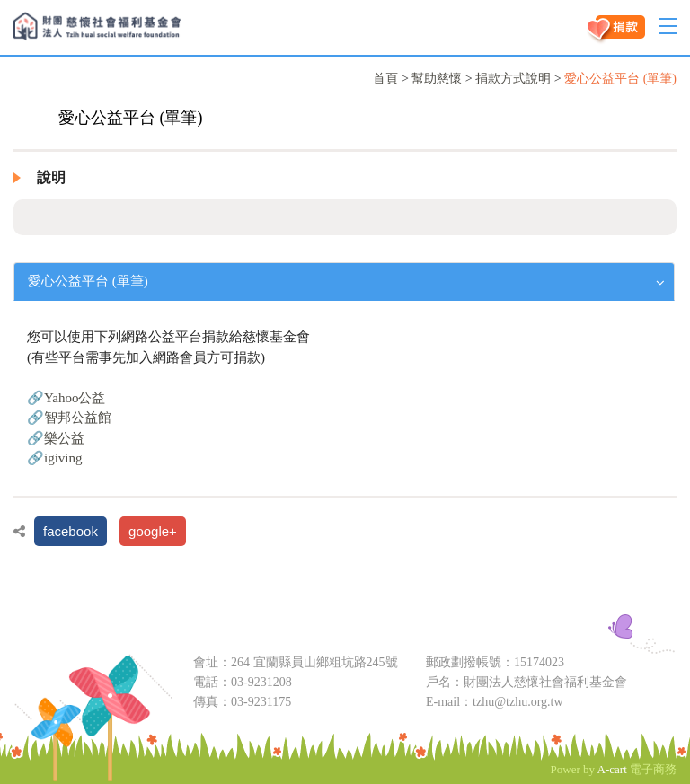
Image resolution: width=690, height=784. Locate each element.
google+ (153, 531)
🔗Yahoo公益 (66, 398)
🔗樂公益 (56, 438)
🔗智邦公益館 (69, 418)
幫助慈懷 (437, 79)
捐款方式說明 (513, 79)
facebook (71, 531)
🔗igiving (55, 458)
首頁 (385, 79)
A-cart (612, 769)
